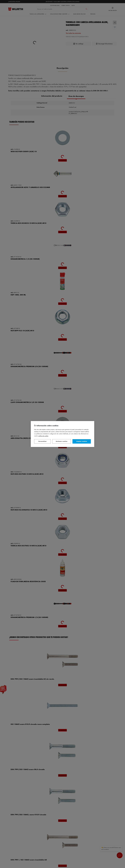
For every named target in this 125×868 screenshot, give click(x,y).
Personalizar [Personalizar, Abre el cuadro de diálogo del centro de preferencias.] (42, 441)
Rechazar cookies (62, 441)
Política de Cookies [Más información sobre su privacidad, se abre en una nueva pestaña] (43, 436)
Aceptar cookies (82, 441)
